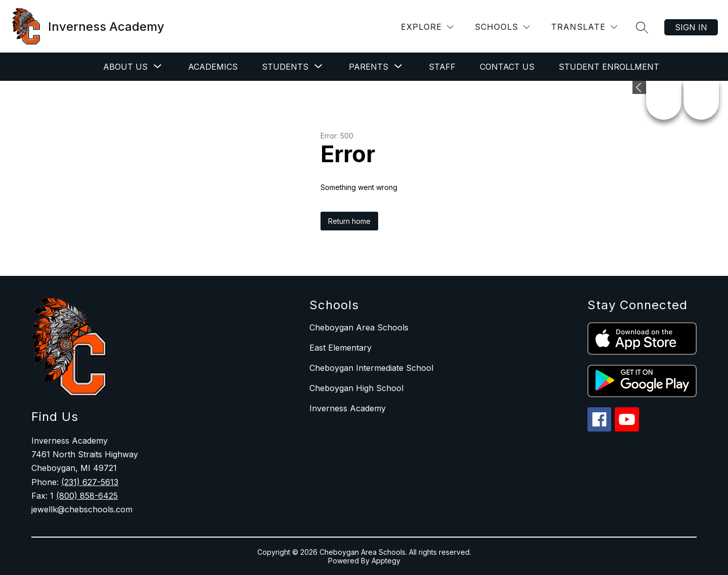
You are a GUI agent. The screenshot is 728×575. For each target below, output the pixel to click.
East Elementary (340, 348)
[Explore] (427, 27)
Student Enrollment (609, 67)
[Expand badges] (639, 87)
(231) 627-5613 (90, 482)
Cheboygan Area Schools (359, 327)
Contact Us (507, 67)
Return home (349, 221)
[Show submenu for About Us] (125, 67)
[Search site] (642, 27)
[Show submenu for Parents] (369, 67)
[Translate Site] (584, 27)
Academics (213, 67)
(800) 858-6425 (87, 496)
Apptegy (386, 561)
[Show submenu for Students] (285, 67)
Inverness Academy (348, 408)
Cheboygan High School (356, 388)
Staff (442, 67)
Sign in (691, 27)
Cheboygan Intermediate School (371, 368)
